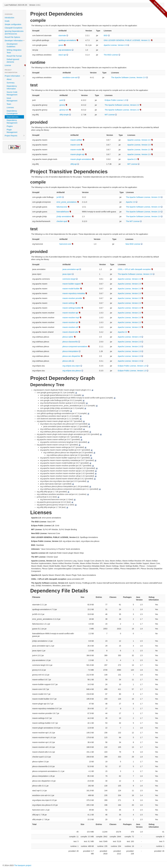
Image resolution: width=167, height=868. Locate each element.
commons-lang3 (69, 279)
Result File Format (14, 56)
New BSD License (133, 244)
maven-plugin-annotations (81, 159)
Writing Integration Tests (14, 51)
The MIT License (133, 221)
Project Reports (15, 136)
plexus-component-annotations (75, 346)
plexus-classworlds (70, 342)
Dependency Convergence (12, 112)
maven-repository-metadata (74, 293)
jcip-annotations (65, 50)
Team (9, 104)
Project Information (15, 76)
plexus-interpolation (70, 351)
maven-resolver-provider (72, 298)
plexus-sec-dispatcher (71, 356)
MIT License (110, 115)
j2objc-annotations (64, 216)
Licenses (10, 107)
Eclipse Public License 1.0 (115, 100)
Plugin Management (12, 131)
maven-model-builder (71, 289)
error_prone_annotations (66, 202)
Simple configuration (13, 24)
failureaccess (62, 207)
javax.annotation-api (71, 269)
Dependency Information (12, 87)
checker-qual (62, 221)
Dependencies (13, 117)
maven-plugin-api (77, 154)
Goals (7, 21)
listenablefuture (63, 212)
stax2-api (62, 55)
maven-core (75, 145)
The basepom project (23, 865)
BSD (106, 35)
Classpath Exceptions (14, 28)
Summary (11, 83)
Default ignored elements (13, 61)
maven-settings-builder (72, 308)
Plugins (10, 126)
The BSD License (111, 55)
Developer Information (15, 41)
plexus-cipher (68, 337)
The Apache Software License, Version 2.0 (128, 77)
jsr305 (59, 197)
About (9, 79)
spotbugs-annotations (67, 40)
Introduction (9, 18)
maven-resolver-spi (70, 322)
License (8, 65)
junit (61, 100)
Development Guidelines (12, 45)
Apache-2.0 (132, 159)
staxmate (62, 35)
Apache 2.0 (131, 202)
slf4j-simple (64, 115)
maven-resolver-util (70, 327)
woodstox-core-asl (70, 77)
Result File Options (12, 37)
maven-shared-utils (70, 332)
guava (61, 45)
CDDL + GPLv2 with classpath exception (134, 269)
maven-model (76, 150)
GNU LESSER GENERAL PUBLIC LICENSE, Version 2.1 (127, 40)
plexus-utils (67, 361)
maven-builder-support (72, 284)
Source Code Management (12, 93)
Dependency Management (12, 122)
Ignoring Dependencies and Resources (14, 32)
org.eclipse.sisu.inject (71, 366)
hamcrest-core (65, 244)
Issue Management (12, 99)
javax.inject (67, 274)
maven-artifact (76, 140)
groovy (62, 105)
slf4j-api (74, 164)
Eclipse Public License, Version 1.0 (132, 366)
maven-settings (69, 303)
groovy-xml (64, 110)
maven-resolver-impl (71, 318)
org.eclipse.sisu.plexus (72, 371)
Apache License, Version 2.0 (115, 45)
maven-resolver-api (70, 313)
